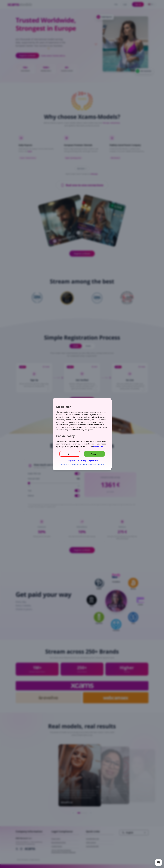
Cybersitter (94, 461)
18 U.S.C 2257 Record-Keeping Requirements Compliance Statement (82, 464)
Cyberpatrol (70, 461)
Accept (94, 454)
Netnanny (82, 461)
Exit (70, 454)
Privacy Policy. (99, 446)
